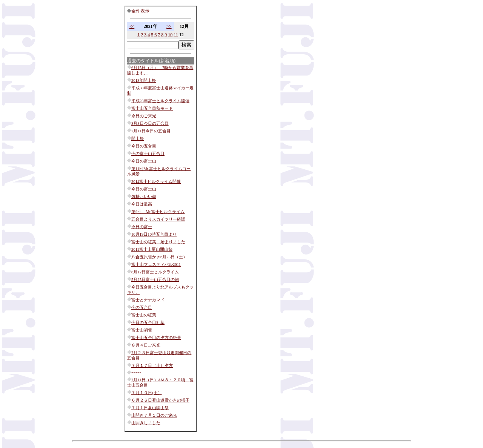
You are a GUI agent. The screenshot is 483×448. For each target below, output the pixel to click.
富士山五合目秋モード (152, 108)
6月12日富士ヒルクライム (155, 272)
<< (132, 26)
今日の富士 (142, 227)
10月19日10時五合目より (154, 234)
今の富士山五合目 (148, 154)
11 (176, 35)
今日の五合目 (144, 146)
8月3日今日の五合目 (150, 124)
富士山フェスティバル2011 (156, 265)
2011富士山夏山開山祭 (152, 249)
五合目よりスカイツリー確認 (158, 219)
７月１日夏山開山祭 (150, 408)
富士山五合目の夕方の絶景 (156, 338)
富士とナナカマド (148, 300)
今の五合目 (142, 308)
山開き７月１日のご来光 (154, 415)
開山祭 (138, 139)
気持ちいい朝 (144, 197)
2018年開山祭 (144, 81)
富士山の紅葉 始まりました (158, 242)
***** (136, 373)
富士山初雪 (142, 330)
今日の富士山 (144, 161)
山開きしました (146, 423)
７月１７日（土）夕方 (152, 366)
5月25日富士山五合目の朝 (155, 280)
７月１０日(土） (147, 393)
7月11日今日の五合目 (151, 131)
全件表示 (140, 11)
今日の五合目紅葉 (148, 323)
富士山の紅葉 (144, 315)
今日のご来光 (144, 116)
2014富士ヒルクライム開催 (156, 182)
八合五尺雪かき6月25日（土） (159, 257)
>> (169, 26)
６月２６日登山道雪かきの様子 (160, 400)
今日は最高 (142, 204)
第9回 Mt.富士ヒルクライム (158, 212)
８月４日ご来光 (146, 345)
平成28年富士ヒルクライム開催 (160, 101)
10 (170, 35)
